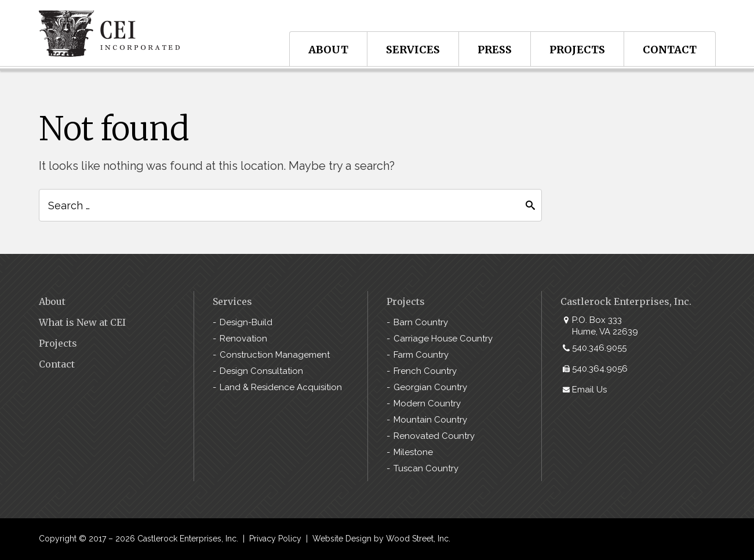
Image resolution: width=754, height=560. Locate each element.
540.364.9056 (600, 369)
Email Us (589, 390)
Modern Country (427, 403)
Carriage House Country (443, 339)
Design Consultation (261, 371)
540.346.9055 (599, 348)
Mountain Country (430, 420)
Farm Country (421, 355)
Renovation (243, 339)
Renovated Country (434, 436)
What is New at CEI (82, 322)
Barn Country (421, 322)
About (328, 50)
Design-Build (246, 322)
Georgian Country (430, 387)
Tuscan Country (426, 468)
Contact (670, 50)
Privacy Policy (275, 539)
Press (495, 50)
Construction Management (275, 355)
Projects (577, 50)
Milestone (413, 452)
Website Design (342, 539)
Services (413, 50)
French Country (425, 371)
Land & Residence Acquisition (281, 387)
